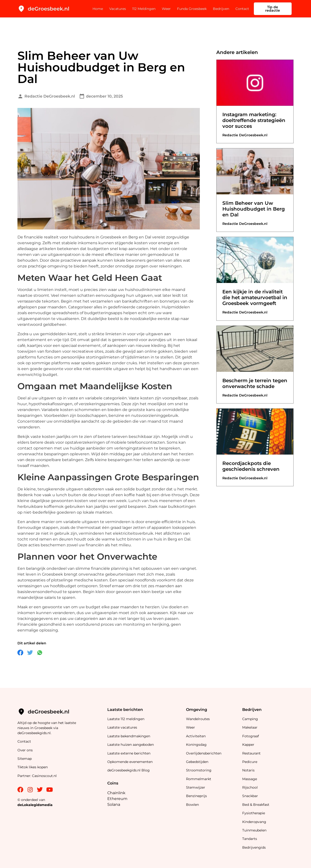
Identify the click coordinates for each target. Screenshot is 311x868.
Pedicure (250, 762)
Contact (242, 9)
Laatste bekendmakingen (129, 736)
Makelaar (250, 727)
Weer (166, 9)
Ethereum (117, 799)
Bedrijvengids (254, 847)
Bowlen (192, 805)
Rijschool (250, 787)
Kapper (249, 745)
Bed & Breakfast (256, 805)
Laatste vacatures (122, 727)
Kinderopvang (254, 822)
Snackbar (250, 796)
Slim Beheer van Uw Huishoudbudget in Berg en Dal (254, 209)
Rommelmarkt (199, 779)
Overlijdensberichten (204, 753)
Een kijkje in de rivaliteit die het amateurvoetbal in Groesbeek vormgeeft (255, 297)
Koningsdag (196, 745)
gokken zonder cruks (117, 363)
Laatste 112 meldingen (126, 719)
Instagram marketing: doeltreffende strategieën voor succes (254, 120)
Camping (251, 719)
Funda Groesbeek (192, 9)
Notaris (248, 770)
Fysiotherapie (254, 813)
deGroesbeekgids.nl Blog (128, 770)
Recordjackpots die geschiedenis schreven (251, 466)
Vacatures (118, 9)
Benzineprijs (196, 796)
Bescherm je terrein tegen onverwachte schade (255, 383)
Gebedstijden (197, 762)
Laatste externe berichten (129, 753)
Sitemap (25, 759)
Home (98, 9)
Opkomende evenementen (130, 762)
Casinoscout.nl (44, 776)
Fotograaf (251, 736)
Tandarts (250, 839)
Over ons (25, 750)
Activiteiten (196, 736)
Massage (250, 779)
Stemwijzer (196, 787)
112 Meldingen (144, 9)
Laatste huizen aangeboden (131, 745)
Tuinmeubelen (254, 830)
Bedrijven (221, 9)
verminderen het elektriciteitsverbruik (116, 533)
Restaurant (251, 753)
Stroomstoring (199, 770)
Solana (114, 804)
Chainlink (116, 793)
